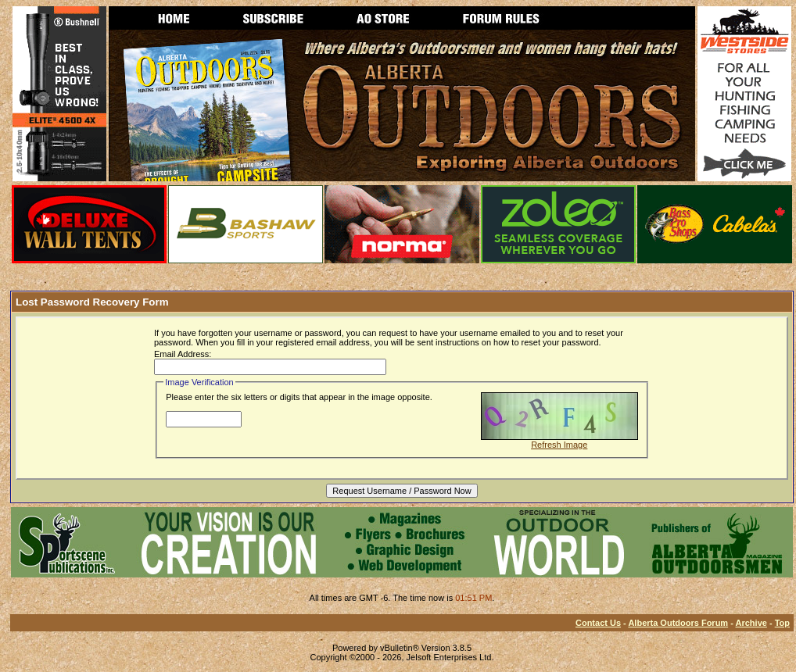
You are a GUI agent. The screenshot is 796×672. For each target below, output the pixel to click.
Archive (751, 623)
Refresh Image (559, 445)
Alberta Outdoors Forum (678, 623)
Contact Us (598, 623)
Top (782, 623)
